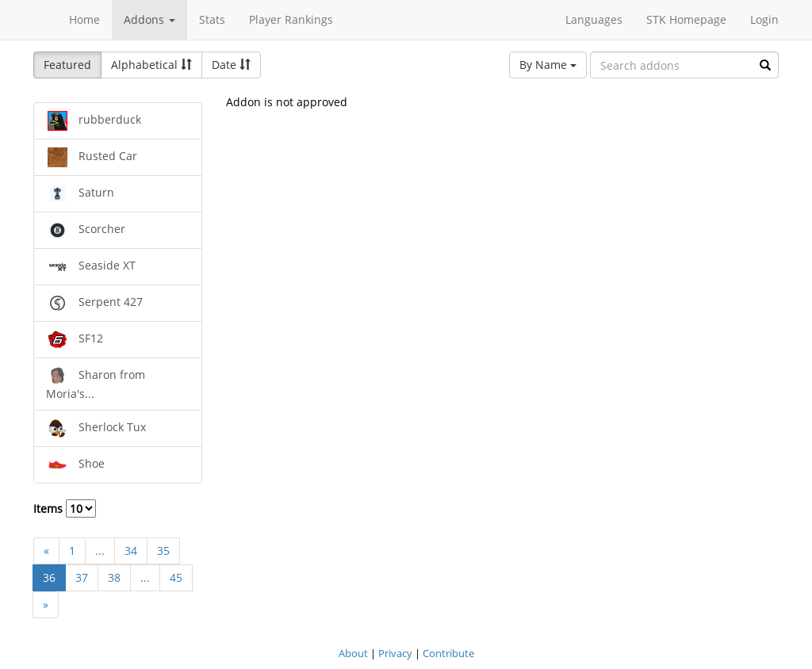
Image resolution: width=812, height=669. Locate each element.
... (100, 550)
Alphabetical (151, 65)
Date (231, 65)
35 (163, 550)
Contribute (448, 653)
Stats (212, 19)
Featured (67, 65)
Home (84, 19)
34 (131, 550)
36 (49, 577)
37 (82, 577)
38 (114, 577)
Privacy (395, 653)
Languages (594, 19)
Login (764, 19)
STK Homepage (686, 19)
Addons (149, 19)
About (353, 653)
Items (65, 508)
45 (176, 577)
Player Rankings (291, 19)
